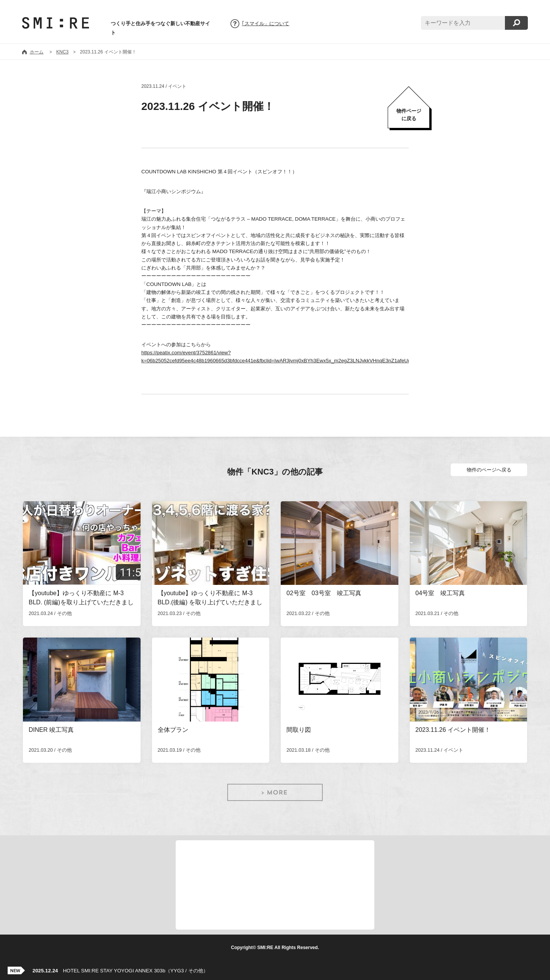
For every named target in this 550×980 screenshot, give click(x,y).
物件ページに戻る (409, 115)
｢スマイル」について (265, 24)
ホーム (37, 52)
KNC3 (62, 52)
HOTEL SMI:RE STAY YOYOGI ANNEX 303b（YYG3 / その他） (120, 971)
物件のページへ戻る (489, 470)
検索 (516, 23)
